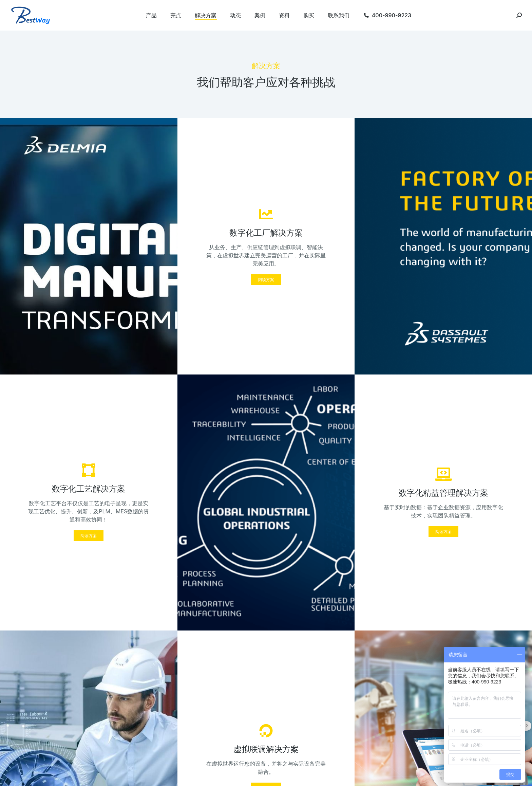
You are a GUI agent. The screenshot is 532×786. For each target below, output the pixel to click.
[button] (266, 280)
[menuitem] (151, 15)
